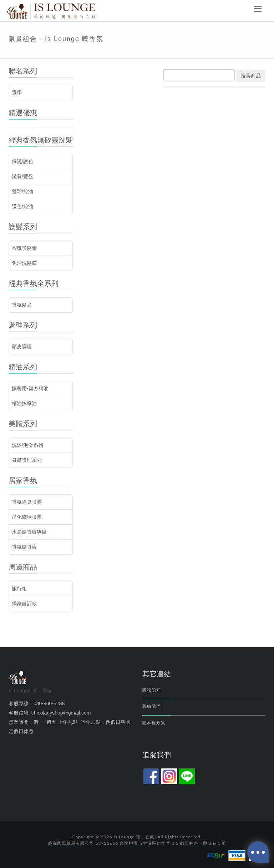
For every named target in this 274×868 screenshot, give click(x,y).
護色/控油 (22, 206)
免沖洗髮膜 (24, 263)
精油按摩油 (24, 403)
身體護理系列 (27, 460)
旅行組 (19, 589)
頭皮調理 (22, 347)
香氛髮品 (22, 305)
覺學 (17, 92)
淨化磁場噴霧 (27, 517)
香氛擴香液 (24, 547)
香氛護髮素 (24, 248)
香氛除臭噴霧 (27, 502)
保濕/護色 (22, 161)
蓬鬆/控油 (22, 191)
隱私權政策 (154, 723)
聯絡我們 (152, 706)
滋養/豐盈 (22, 176)
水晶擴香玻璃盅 (29, 532)
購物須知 (152, 690)
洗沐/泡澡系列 (27, 445)
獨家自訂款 (24, 604)
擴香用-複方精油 (30, 388)
